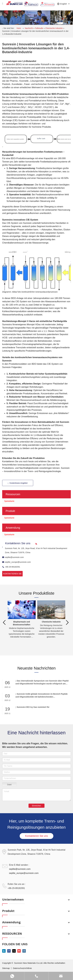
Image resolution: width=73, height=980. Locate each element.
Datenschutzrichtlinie (22, 968)
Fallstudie (39, 28)
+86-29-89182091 (11, 567)
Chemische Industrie (54, 28)
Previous (4, 622)
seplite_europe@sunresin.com (16, 562)
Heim (19, 28)
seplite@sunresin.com (13, 557)
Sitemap (6, 968)
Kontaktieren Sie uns (36, 836)
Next (67, 622)
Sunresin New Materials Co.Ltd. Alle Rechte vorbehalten (40, 963)
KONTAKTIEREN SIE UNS (12, 574)
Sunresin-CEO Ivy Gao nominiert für (32, 707)
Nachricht (29, 28)
